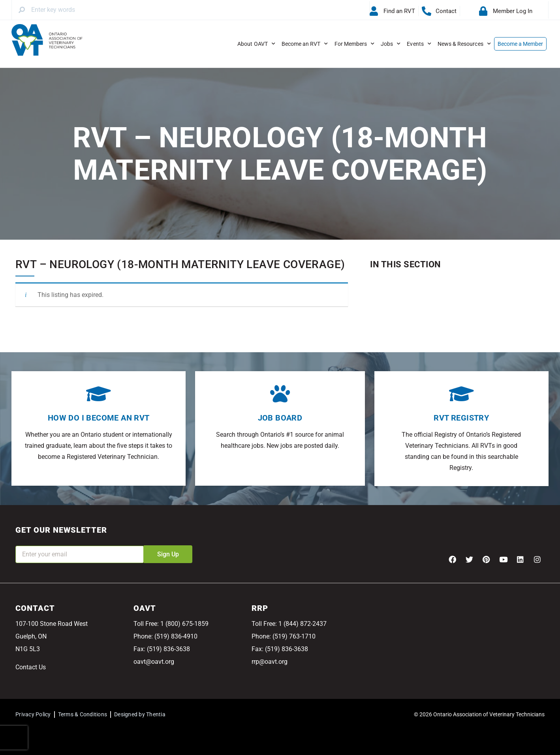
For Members (355, 44)
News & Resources (464, 44)
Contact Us (31, 667)
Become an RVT (305, 44)
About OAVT (256, 44)
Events (419, 44)
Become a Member (521, 44)
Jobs (391, 44)
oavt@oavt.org (154, 662)
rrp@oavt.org (270, 662)
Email (23, 540)
